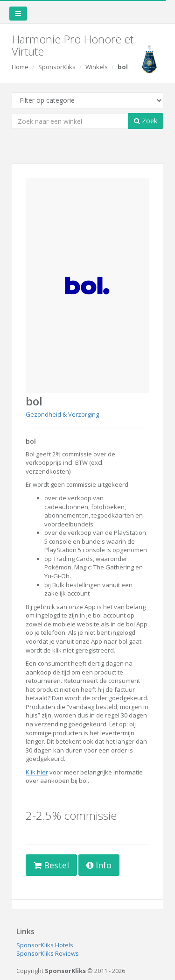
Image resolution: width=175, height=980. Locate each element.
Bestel (51, 865)
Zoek (146, 121)
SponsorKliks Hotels (45, 945)
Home (20, 67)
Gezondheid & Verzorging (62, 414)
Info (99, 865)
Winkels (97, 67)
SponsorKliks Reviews (48, 953)
